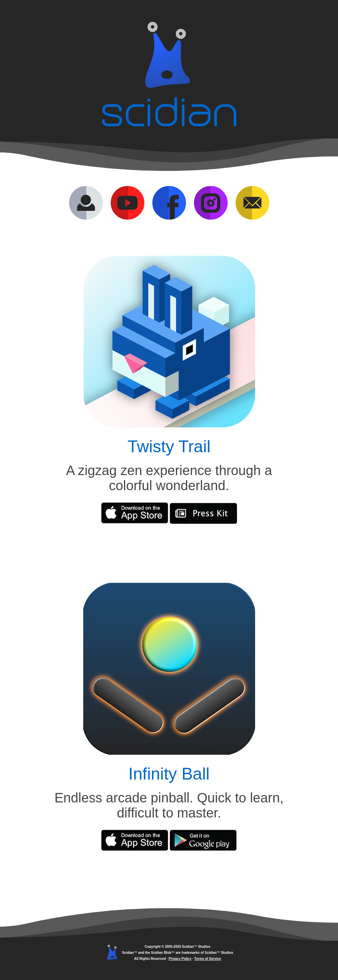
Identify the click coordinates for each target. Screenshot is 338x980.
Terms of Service (208, 959)
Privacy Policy (180, 959)
